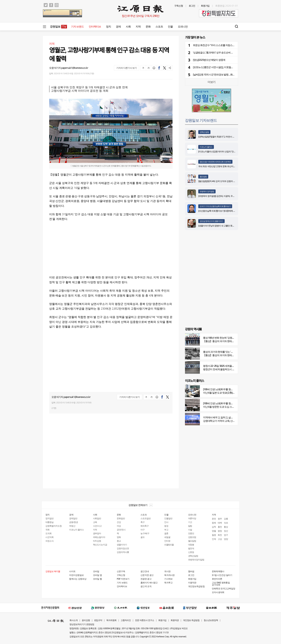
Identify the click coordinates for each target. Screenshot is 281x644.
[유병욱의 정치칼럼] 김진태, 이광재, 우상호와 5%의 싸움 (223, 196)
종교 (119, 541)
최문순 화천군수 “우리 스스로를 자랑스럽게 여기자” (219, 45)
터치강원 (97, 541)
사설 (190, 530)
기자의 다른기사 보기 (127, 68)
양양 (226, 539)
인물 (170, 26)
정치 (108, 26)
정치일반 (49, 518)
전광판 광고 (146, 579)
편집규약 (98, 620)
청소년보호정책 (211, 620)
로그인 (192, 6)
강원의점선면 (123, 548)
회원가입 (205, 6)
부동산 (72, 526)
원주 (220, 519)
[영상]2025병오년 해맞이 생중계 (209, 60)
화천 (220, 535)
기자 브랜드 (77, 26)
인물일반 (168, 518)
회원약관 (175, 620)
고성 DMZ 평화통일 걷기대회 (221, 584)
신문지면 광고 (147, 575)
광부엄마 (97, 533)
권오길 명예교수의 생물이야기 (211, 221)
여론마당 (192, 518)
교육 (95, 522)
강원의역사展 (123, 552)
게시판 (167, 571)
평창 (220, 531)
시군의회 (49, 537)
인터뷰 (167, 541)
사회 (128, 26)
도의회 (48, 533)
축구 (143, 522)
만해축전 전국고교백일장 (224, 588)
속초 (226, 523)
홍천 (220, 527)
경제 (118, 26)
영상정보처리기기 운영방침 (82, 624)
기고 (190, 522)
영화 (119, 537)
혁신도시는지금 (100, 545)
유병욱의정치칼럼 (196, 560)
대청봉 (191, 545)
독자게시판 (169, 575)
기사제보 (168, 579)
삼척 (214, 527)
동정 (166, 526)
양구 (226, 535)
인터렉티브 (95, 26)
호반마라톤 (217, 579)
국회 (47, 530)
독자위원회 (111, 620)
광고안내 (145, 571)
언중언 (191, 533)
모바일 (96, 571)
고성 (220, 539)
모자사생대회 (218, 592)
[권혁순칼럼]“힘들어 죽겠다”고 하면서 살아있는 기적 (222, 137)
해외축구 (145, 526)
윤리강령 (86, 620)
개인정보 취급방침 (191, 620)
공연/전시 (121, 530)
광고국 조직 (146, 586)
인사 (166, 522)
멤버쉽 (191, 571)
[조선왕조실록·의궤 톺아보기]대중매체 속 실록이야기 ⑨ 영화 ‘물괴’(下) (230, 211)
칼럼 (190, 526)
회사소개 (74, 620)
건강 (119, 522)
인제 (214, 539)
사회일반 (97, 518)
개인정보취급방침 (196, 586)
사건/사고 (97, 526)
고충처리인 (126, 620)
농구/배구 (145, 533)
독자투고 (168, 583)
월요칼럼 (203, 177)
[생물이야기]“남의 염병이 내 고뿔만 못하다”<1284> (221, 226)
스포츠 (159, 26)
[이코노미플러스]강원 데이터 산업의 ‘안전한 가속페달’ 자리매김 (227, 151)
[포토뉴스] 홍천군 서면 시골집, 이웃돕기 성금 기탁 (218, 67)
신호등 (191, 552)
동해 (214, 523)
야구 (143, 530)
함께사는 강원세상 (78, 579)
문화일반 (121, 518)
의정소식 (49, 541)
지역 (138, 26)
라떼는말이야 (99, 537)
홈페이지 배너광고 (149, 583)
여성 (119, 526)
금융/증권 (74, 522)
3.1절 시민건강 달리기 (222, 575)
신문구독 (121, 571)
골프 (143, 537)
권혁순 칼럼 (204, 132)
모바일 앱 (97, 575)
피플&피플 (169, 545)
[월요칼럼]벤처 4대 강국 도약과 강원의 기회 (218, 181)
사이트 (72, 571)
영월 (214, 531)
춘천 (214, 519)
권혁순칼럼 (193, 556)
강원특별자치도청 (54, 526)
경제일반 (73, 518)
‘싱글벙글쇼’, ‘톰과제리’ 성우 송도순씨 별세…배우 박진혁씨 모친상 (226, 52)
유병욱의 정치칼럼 (207, 191)
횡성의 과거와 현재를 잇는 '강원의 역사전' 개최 (227, 352)
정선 (226, 531)
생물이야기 (122, 545)
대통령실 (49, 522)
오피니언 (183, 26)
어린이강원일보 (76, 575)
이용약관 (192, 583)
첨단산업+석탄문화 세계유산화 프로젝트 (215, 162)
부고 (166, 530)
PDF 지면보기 (123, 579)
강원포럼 (192, 537)
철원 (214, 535)
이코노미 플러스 (206, 147)
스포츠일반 (146, 518)
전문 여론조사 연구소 (145, 620)
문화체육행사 (218, 571)
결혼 (166, 533)
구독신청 (179, 6)
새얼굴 (167, 537)
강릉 (226, 519)
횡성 (226, 527)
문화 (148, 26)
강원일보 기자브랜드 (201, 120)
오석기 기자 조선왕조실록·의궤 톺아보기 (215, 206)
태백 (220, 523)
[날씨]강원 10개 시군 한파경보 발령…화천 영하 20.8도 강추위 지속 (226, 75)
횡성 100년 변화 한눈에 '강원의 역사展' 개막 (225, 338)
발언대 (191, 548)
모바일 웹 (97, 579)
